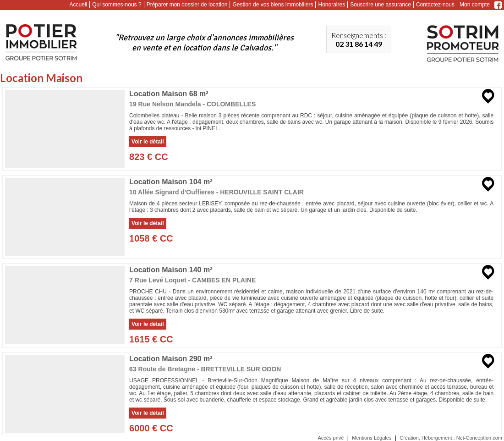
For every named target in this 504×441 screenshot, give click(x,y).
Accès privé (331, 438)
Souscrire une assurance (381, 5)
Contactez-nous (435, 5)
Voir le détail (148, 142)
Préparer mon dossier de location (187, 5)
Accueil (79, 5)
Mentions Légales (372, 438)
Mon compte (475, 5)
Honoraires (331, 5)
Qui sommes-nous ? (117, 5)
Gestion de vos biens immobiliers (273, 5)
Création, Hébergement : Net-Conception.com (451, 438)
